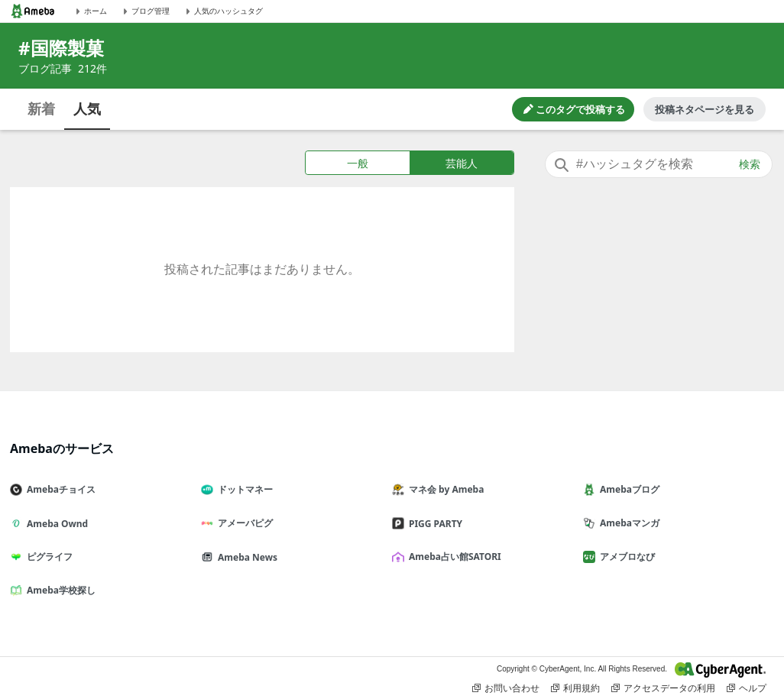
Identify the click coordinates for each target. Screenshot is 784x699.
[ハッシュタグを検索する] (659, 164)
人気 (87, 108)
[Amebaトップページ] (33, 11)
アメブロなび (625, 557)
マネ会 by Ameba (444, 489)
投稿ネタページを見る (705, 109)
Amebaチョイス (59, 489)
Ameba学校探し (59, 590)
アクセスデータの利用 (663, 688)
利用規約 (575, 688)
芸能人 (462, 163)
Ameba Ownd (55, 524)
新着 (41, 108)
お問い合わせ (506, 688)
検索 (750, 164)
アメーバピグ (243, 523)
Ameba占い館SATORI (453, 557)
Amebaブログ (627, 489)
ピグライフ (47, 557)
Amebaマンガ (627, 523)
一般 (358, 163)
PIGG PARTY (433, 524)
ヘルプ (747, 688)
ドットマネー (243, 489)
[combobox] (659, 164)
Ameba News (245, 557)
